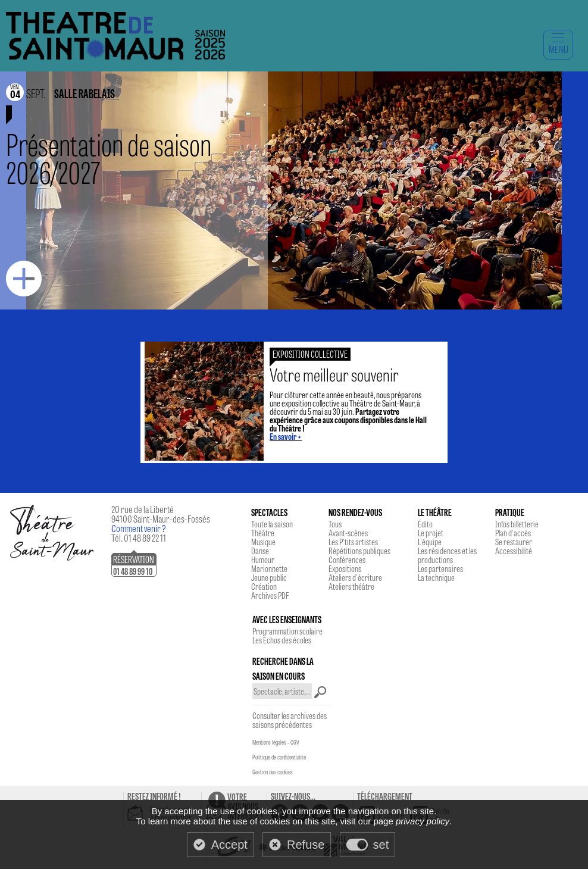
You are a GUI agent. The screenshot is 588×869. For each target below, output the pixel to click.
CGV (295, 742)
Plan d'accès (513, 533)
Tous (335, 524)
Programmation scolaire (287, 631)
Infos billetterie (517, 524)
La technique (436, 577)
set (381, 845)
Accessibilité (514, 551)
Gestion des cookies (273, 772)
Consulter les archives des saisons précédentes (290, 720)
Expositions (345, 568)
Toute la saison (272, 524)
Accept (229, 845)
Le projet (431, 533)
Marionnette (269, 568)
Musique (263, 542)
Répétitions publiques (359, 551)
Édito (425, 524)
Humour (263, 559)
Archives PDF (270, 595)
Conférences (347, 559)
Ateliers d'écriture (355, 577)
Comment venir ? (139, 528)
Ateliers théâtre (351, 586)
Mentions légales (269, 742)
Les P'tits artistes (353, 542)
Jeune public (269, 577)
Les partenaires (440, 568)
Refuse (306, 845)
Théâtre (263, 533)
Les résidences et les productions (447, 555)
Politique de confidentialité (279, 757)
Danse (260, 551)
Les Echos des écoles (282, 640)
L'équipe (430, 542)
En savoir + (286, 436)
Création (264, 586)
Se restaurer (514, 542)
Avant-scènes (348, 533)
